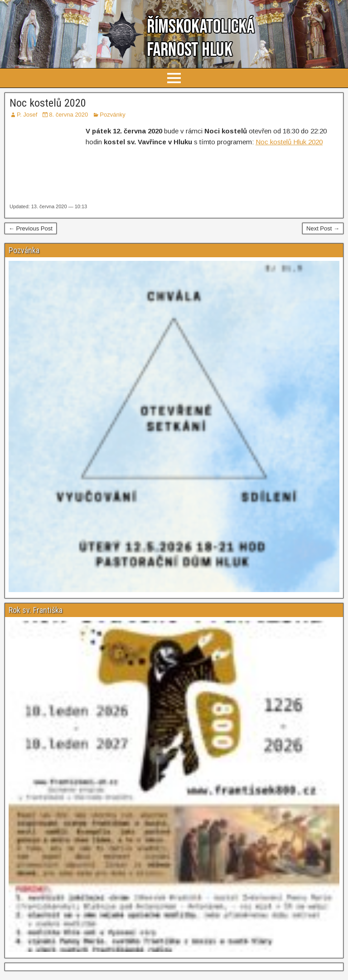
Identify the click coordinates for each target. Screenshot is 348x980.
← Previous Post (31, 228)
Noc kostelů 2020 (48, 103)
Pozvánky (112, 115)
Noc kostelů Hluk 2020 (289, 142)
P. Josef (27, 115)
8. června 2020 (68, 115)
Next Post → (323, 228)
